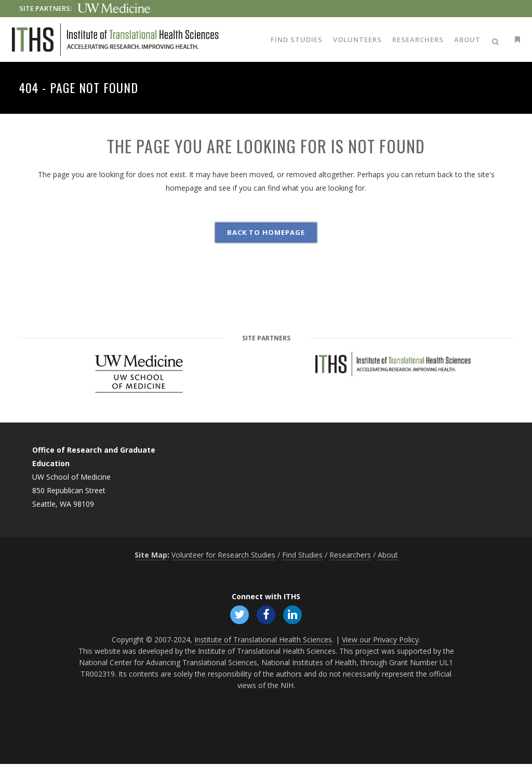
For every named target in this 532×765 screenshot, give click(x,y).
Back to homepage (266, 232)
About (388, 555)
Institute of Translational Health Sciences (263, 641)
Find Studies (302, 555)
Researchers (350, 555)
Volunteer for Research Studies (223, 555)
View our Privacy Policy (380, 641)
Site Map (151, 555)
